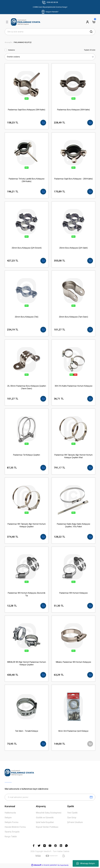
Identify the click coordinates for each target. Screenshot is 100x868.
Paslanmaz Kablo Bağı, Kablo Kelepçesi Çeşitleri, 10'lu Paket (74, 526)
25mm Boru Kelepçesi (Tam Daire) (74, 317)
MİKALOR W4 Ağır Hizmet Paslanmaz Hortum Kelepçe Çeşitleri (27, 664)
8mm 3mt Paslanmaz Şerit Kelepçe (73, 732)
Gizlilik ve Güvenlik (45, 818)
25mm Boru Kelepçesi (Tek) (27, 317)
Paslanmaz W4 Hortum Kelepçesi (74, 594)
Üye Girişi (72, 818)
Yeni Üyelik (72, 814)
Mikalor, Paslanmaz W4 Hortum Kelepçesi (73, 663)
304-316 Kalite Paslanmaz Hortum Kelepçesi (74, 386)
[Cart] (94, 22)
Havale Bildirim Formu (15, 828)
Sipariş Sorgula (12, 833)
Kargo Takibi (11, 837)
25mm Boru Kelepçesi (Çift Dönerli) (27, 248)
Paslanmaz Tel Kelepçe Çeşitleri (27, 455)
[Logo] (26, 22)
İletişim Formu (12, 823)
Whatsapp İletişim (86, 863)
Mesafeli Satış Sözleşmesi (49, 814)
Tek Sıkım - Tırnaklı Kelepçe (27, 732)
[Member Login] (87, 22)
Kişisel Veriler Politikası (47, 828)
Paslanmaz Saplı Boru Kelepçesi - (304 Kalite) (74, 179)
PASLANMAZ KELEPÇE (23, 42)
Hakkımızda (10, 814)
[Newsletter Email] (50, 798)
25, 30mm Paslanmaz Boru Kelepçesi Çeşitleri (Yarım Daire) (27, 388)
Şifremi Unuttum (75, 823)
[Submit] (91, 798)
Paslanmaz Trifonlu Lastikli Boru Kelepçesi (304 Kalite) (27, 180)
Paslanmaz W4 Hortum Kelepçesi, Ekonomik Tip (27, 595)
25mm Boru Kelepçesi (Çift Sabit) (74, 248)
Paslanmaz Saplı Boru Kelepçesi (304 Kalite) (27, 110)
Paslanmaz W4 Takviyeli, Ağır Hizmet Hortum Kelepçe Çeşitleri (27, 526)
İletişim (8, 818)
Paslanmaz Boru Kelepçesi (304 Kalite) (74, 110)
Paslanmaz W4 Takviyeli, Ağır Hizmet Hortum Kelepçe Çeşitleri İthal (74, 457)
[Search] (50, 32)
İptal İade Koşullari (45, 823)
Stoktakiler (12, 50)
